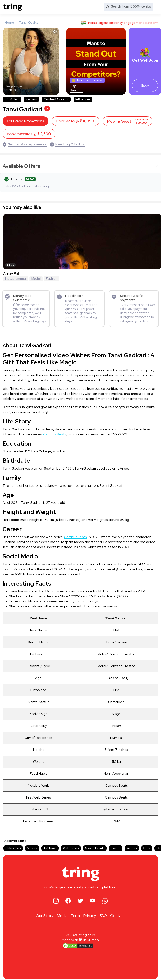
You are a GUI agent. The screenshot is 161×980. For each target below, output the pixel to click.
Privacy (90, 913)
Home (9, 23)
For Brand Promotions (25, 119)
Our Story (45, 913)
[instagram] (56, 899)
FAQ (103, 913)
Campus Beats (55, 432)
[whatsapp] (105, 899)
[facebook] (68, 899)
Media (62, 913)
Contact (118, 913)
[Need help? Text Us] (67, 142)
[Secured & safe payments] (25, 142)
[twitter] (81, 899)
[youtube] (93, 899)
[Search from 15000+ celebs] (129, 7)
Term (75, 913)
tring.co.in (87, 933)
